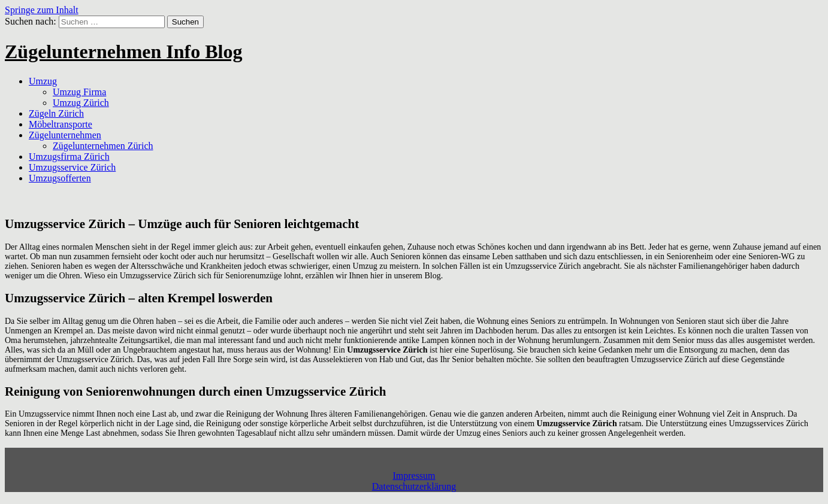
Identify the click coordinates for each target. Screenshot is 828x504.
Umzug (43, 81)
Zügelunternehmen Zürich (103, 146)
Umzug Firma (79, 92)
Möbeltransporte (61, 124)
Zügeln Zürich (56, 113)
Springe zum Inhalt (42, 10)
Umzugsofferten (60, 178)
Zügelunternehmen (65, 135)
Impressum (414, 476)
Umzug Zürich (81, 103)
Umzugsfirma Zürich (69, 157)
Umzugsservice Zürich (72, 167)
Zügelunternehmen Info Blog (123, 51)
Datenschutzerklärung (414, 486)
